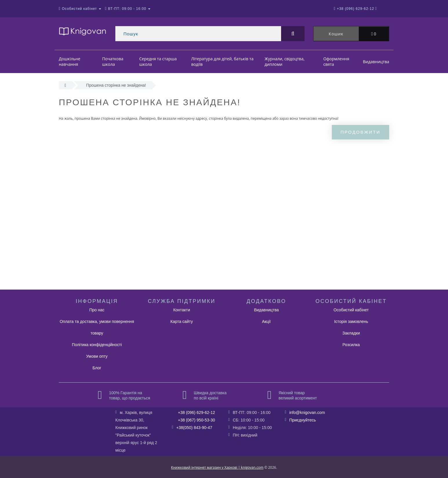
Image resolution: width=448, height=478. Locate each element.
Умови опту (97, 356)
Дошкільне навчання (70, 62)
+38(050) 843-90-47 (194, 428)
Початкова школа (113, 62)
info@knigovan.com (307, 412)
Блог (97, 368)
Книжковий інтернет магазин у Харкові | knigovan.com (217, 467)
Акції (266, 321)
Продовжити (360, 132)
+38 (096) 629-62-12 (196, 412)
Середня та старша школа (158, 62)
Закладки (351, 333)
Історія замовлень (351, 321)
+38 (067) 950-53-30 (196, 420)
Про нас (97, 310)
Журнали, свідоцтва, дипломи (285, 62)
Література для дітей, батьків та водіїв (222, 62)
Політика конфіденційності (97, 345)
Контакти (182, 310)
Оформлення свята (336, 62)
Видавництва (376, 62)
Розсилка (351, 345)
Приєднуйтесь (303, 420)
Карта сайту (182, 321)
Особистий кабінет (351, 310)
